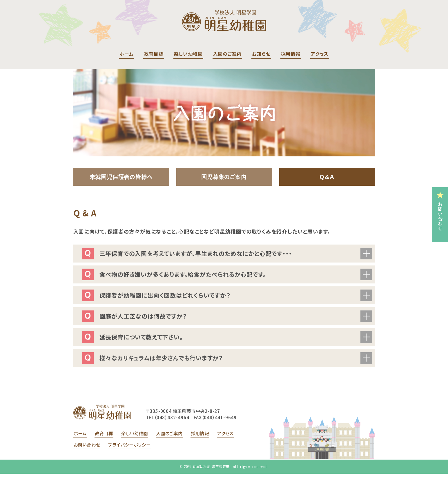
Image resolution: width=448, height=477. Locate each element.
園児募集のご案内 (224, 177)
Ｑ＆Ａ (327, 177)
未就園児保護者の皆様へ (121, 177)
